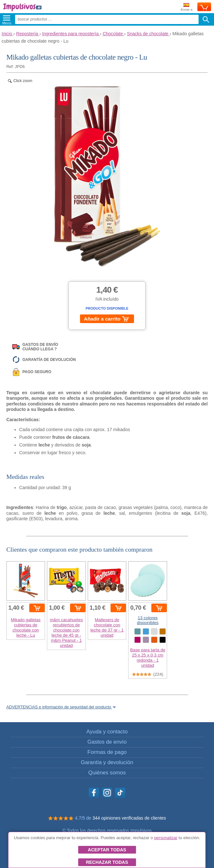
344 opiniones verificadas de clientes (129, 818)
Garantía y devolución (107, 762)
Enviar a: (187, 7)
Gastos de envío (107, 742)
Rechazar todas (107, 862)
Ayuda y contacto (107, 732)
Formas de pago (107, 752)
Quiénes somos (107, 773)
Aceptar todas (107, 850)
